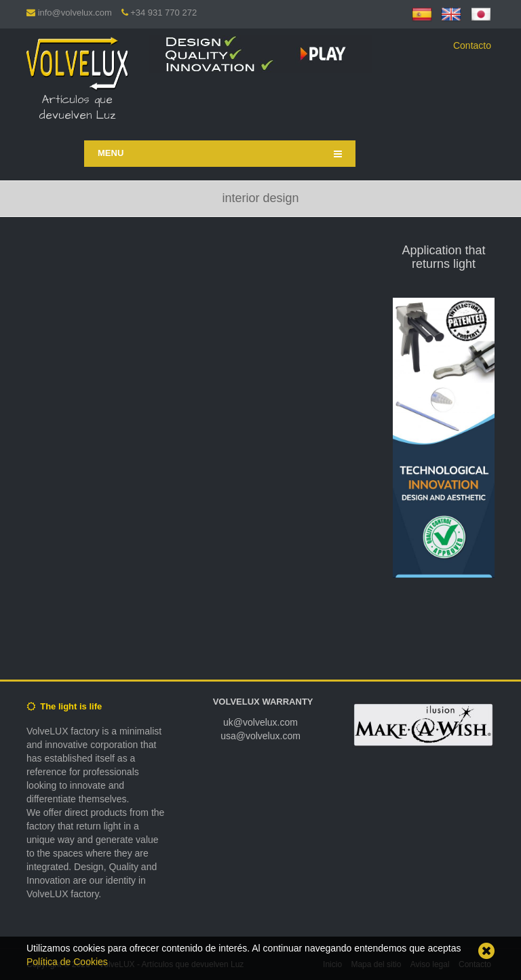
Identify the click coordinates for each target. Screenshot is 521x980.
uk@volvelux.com (260, 722)
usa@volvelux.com (260, 736)
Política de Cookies (67, 962)
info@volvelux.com (75, 13)
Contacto (472, 45)
